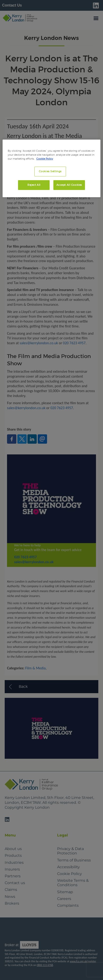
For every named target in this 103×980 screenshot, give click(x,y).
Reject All (34, 185)
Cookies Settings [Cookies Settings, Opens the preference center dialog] (50, 171)
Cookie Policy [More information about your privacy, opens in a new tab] (45, 159)
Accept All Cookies (69, 185)
